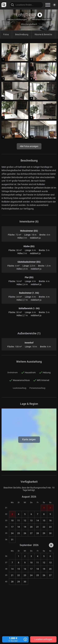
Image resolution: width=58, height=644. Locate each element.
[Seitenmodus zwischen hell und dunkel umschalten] (54, 5)
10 (12, 521)
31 (12, 540)
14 (38, 521)
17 (12, 527)
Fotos (6, 34)
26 (25, 533)
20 (31, 527)
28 (38, 533)
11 (19, 521)
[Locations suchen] (26, 5)
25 (19, 533)
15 (44, 521)
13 (31, 521)
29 (44, 533)
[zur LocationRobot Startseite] (3, 5)
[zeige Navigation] (48, 5)
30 (50, 533)
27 (31, 533)
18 (19, 527)
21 (38, 527)
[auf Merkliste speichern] (40, 15)
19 (25, 527)
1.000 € (15, 639)
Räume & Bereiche (43, 34)
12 (25, 521)
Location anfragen (43, 639)
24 (12, 533)
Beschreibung (22, 34)
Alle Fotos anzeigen (29, 146)
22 (44, 527)
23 (50, 527)
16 (50, 521)
